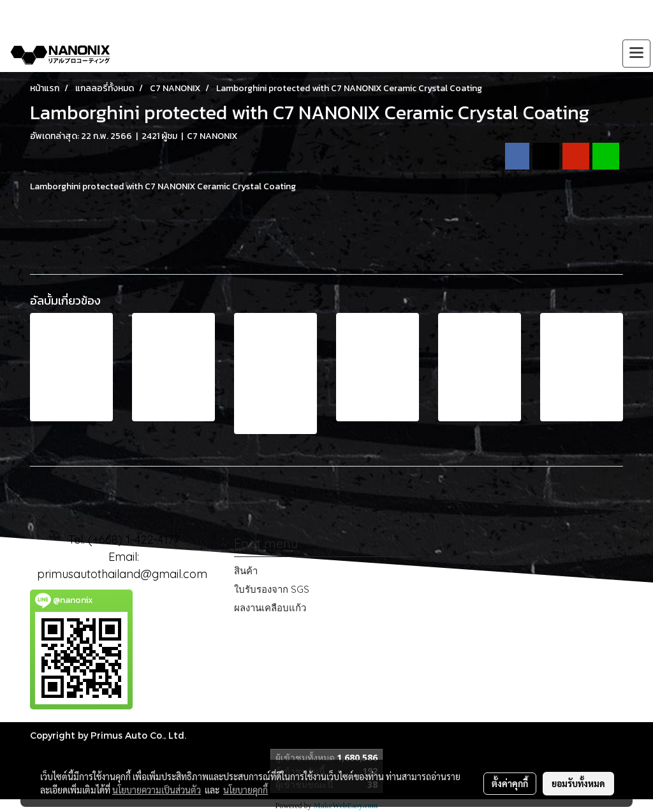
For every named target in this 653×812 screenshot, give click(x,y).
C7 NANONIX (212, 136)
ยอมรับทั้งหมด (578, 783)
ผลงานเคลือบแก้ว (270, 608)
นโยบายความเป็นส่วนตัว (157, 790)
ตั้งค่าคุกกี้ (510, 783)
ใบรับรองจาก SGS (272, 589)
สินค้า (246, 571)
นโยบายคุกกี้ (246, 790)
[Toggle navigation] (636, 54)
